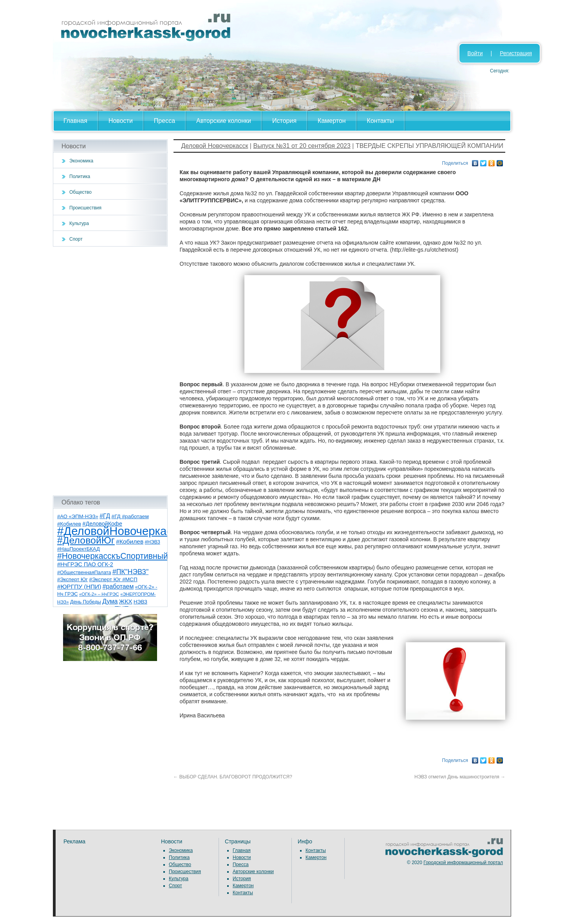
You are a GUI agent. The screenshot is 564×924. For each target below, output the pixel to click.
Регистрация (516, 53)
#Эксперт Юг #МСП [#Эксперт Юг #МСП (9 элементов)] (113, 579)
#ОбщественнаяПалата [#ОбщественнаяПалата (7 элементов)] (84, 573)
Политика (80, 177)
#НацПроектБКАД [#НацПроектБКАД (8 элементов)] (79, 549)
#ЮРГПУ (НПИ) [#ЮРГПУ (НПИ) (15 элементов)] (79, 586)
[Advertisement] (110, 371)
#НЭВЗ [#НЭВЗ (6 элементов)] (153, 542)
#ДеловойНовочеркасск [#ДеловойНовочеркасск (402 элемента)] (120, 531)
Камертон (332, 121)
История (284, 121)
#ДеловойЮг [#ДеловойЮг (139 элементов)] (86, 540)
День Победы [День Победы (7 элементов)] (86, 602)
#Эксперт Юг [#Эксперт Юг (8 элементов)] (72, 579)
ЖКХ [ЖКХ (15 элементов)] (126, 601)
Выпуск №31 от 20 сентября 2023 (302, 146)
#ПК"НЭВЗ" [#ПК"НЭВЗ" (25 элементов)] (130, 572)
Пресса (164, 121)
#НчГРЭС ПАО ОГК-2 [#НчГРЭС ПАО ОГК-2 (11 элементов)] (85, 564)
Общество (80, 192)
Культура (79, 223)
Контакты (381, 121)
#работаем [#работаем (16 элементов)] (118, 586)
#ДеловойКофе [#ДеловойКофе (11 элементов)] (102, 524)
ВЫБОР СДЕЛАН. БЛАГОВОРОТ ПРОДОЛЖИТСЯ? (233, 777)
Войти (475, 53)
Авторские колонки (224, 121)
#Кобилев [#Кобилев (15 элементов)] (130, 541)
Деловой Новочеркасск (215, 146)
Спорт (76, 239)
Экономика (81, 161)
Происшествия (85, 208)
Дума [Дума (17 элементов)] (110, 601)
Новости (121, 121)
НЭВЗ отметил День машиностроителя (460, 777)
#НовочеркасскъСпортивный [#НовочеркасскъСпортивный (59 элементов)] (113, 556)
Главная (75, 121)
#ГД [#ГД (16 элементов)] (105, 516)
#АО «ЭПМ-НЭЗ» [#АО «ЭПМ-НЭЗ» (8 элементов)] (78, 516)
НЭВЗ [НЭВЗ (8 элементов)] (140, 602)
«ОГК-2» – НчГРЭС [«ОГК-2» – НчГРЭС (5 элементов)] (99, 594)
